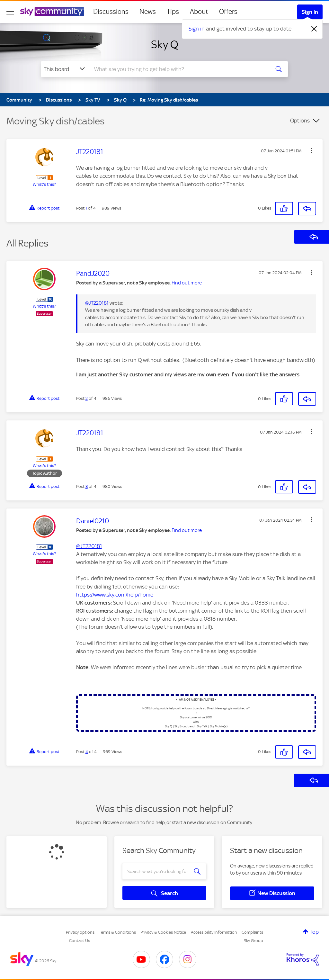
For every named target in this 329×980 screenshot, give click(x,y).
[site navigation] (10, 12)
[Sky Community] (52, 12)
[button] (312, 150)
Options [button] (300, 121)
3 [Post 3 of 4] (87, 486)
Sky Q (165, 44)
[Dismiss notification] (314, 29)
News (148, 12)
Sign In (310, 12)
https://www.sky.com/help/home (115, 595)
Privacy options (80, 932)
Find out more (187, 283)
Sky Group (253, 941)
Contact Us (80, 941)
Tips (173, 12)
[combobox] (179, 69)
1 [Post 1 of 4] (86, 208)
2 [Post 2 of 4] (87, 398)
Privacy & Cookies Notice (163, 932)
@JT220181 (97, 303)
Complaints (252, 932)
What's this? (44, 184)
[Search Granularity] (65, 69)
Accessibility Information (214, 932)
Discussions (111, 12)
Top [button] (314, 932)
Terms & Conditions (117, 932)
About (199, 12)
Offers (228, 12)
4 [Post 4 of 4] (87, 752)
